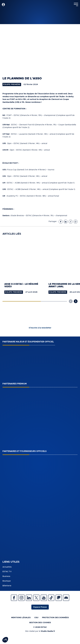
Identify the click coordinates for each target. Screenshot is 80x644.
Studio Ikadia (48, 631)
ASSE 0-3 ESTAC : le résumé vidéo (21, 285)
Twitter (36, 598)
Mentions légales (21, 618)
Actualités (7, 567)
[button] (76, 301)
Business (6, 576)
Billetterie (7, 586)
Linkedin (29, 598)
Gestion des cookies (40, 623)
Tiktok (51, 598)
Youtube (44, 598)
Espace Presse (40, 607)
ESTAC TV (7, 572)
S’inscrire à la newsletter (40, 328)
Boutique (7, 581)
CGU (36, 618)
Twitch (59, 598)
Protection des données (55, 618)
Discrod (66, 598)
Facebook (14, 598)
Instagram (21, 598)
